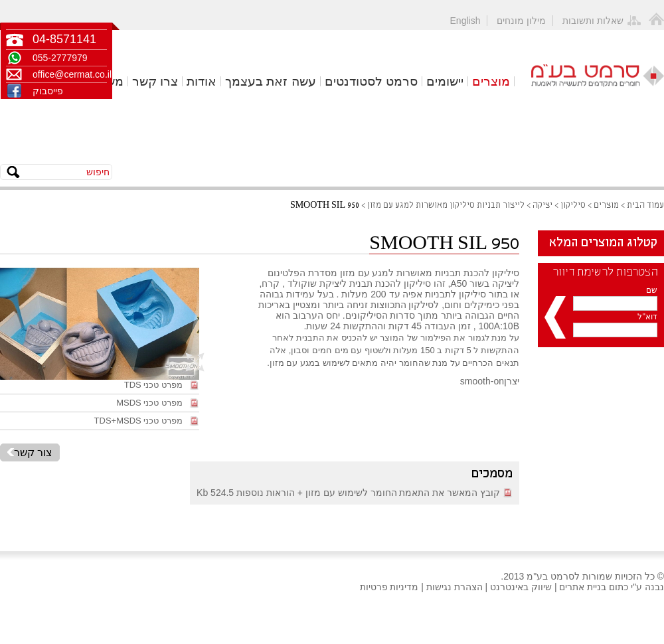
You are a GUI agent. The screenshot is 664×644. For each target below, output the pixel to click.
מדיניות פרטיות (389, 587)
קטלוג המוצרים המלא (603, 243)
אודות (202, 81)
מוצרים (491, 81)
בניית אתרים (583, 587)
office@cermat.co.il (70, 74)
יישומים (445, 81)
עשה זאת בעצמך (271, 81)
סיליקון (573, 205)
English (465, 21)
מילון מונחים (521, 21)
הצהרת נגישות (455, 587)
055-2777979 (60, 58)
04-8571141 (64, 39)
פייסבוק (48, 91)
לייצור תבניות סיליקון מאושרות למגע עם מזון (446, 205)
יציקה (542, 205)
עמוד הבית (645, 205)
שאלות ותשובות (593, 21)
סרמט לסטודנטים (371, 81)
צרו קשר (155, 81)
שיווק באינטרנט (521, 587)
